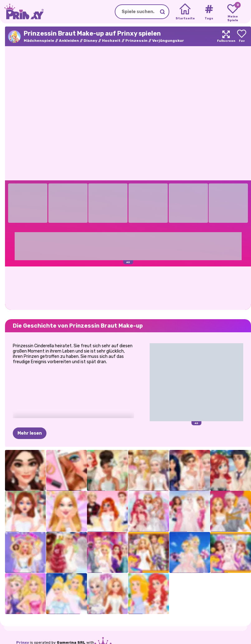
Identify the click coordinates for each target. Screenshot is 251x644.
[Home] (185, 12)
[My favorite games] (233, 12)
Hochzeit (111, 41)
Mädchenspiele (39, 41)
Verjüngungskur (168, 41)
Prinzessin (136, 41)
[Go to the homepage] (22, 12)
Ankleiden (69, 41)
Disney (90, 41)
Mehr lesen (30, 433)
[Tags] (209, 12)
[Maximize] (226, 36)
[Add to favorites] (242, 36)
